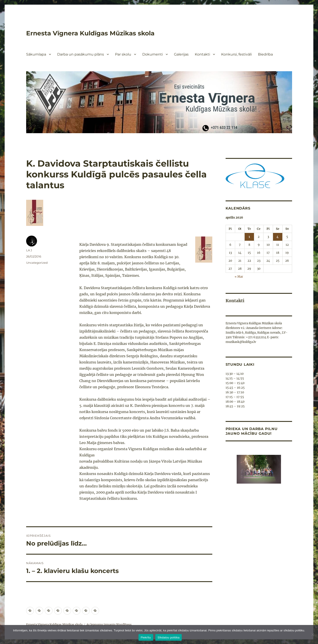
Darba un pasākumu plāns (81, 54)
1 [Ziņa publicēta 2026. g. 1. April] (249, 237)
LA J (29, 250)
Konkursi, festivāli (236, 54)
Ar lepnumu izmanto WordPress (109, 625)
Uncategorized (37, 263)
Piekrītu (146, 637)
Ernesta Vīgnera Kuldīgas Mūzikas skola (90, 33)
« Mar (239, 277)
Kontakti (202, 54)
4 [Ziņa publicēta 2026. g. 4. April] (278, 237)
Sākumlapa (36, 54)
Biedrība (265, 54)
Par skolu (123, 54)
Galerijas (181, 54)
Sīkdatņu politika (169, 637)
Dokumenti (153, 54)
